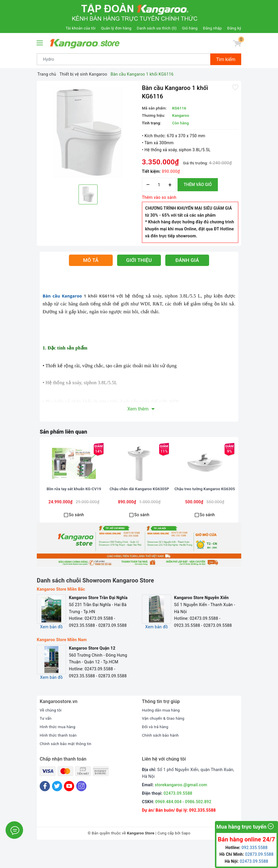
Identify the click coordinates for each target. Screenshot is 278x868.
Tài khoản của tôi (81, 28)
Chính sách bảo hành (162, 758)
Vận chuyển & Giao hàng (165, 741)
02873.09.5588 (259, 854)
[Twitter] (57, 809)
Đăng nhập (212, 28)
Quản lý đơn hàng (116, 28)
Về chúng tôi (51, 733)
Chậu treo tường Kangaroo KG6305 (205, 514)
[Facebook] (45, 809)
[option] (88, 132)
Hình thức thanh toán (60, 758)
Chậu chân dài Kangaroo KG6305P (139, 514)
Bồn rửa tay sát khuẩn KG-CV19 (74, 512)
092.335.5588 (202, 833)
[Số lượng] (159, 185)
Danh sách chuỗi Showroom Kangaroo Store (95, 603)
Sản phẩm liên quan (66, 432)
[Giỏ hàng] (236, 44)
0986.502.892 (198, 824)
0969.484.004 (168, 824)
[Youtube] (69, 809)
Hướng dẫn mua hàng (162, 733)
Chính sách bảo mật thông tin (67, 766)
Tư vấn (46, 741)
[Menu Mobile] (40, 42)
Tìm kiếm (226, 59)
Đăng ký (234, 28)
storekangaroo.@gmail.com (181, 807)
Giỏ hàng (190, 28)
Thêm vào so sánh (159, 197)
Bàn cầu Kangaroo (62, 296)
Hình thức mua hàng (59, 749)
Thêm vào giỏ (198, 185)
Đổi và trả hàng (156, 749)
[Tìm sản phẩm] (124, 59)
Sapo (186, 856)
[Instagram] (81, 809)
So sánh (77, 537)
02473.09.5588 (178, 816)
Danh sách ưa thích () (157, 28)
